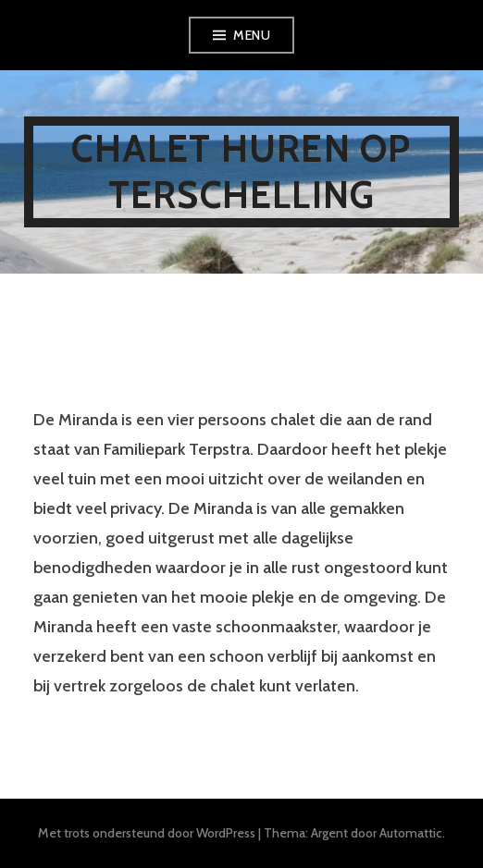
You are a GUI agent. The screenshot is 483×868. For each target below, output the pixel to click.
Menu (252, 35)
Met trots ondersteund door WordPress (147, 833)
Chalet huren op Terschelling (241, 171)
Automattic (411, 833)
